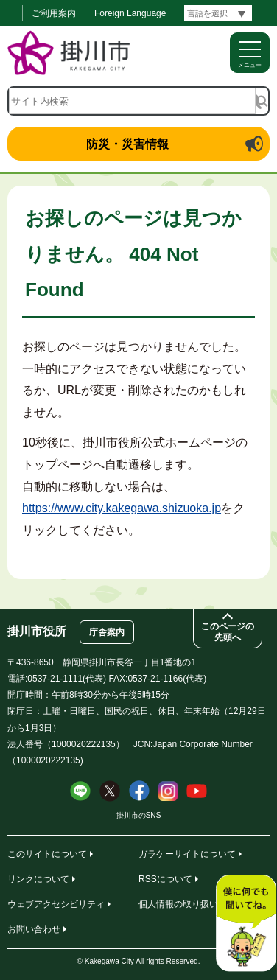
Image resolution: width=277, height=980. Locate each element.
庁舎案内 (107, 632)
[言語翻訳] (218, 13)
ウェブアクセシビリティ (56, 904)
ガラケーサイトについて (187, 854)
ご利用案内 (54, 13)
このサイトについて (47, 854)
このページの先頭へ (228, 632)
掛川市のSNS (139, 815)
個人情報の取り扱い (178, 904)
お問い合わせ (34, 929)
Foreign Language (130, 13)
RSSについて (165, 879)
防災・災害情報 (127, 144)
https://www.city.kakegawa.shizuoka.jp (122, 508)
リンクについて (38, 879)
